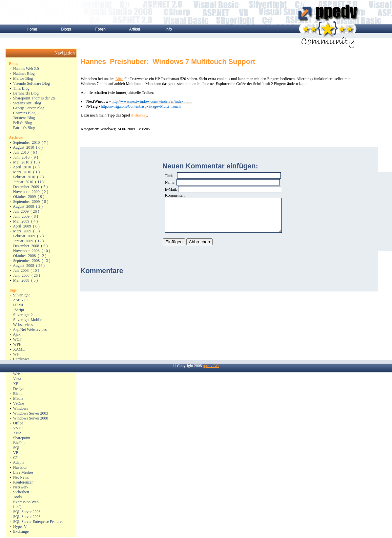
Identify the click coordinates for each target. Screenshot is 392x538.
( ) (31, 142)
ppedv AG (211, 366)
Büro (119, 79)
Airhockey (139, 115)
